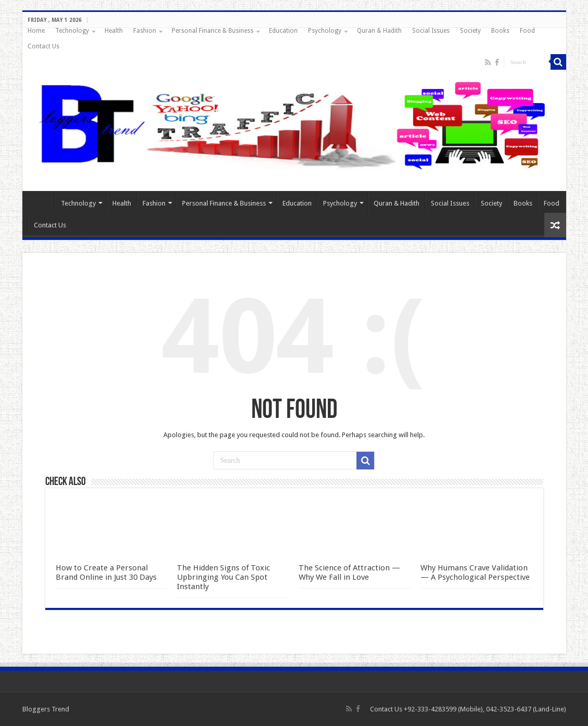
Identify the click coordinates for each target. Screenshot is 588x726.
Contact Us (43, 46)
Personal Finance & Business (213, 31)
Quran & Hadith (379, 31)
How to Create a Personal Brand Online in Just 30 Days (106, 572)
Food (527, 31)
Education (283, 31)
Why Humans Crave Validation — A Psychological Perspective (475, 572)
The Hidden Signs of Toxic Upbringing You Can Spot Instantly (223, 577)
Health (114, 31)
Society (470, 31)
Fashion (145, 31)
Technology (72, 31)
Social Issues (431, 31)
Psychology (325, 31)
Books (500, 31)
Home (36, 31)
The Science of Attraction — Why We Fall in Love (349, 572)
